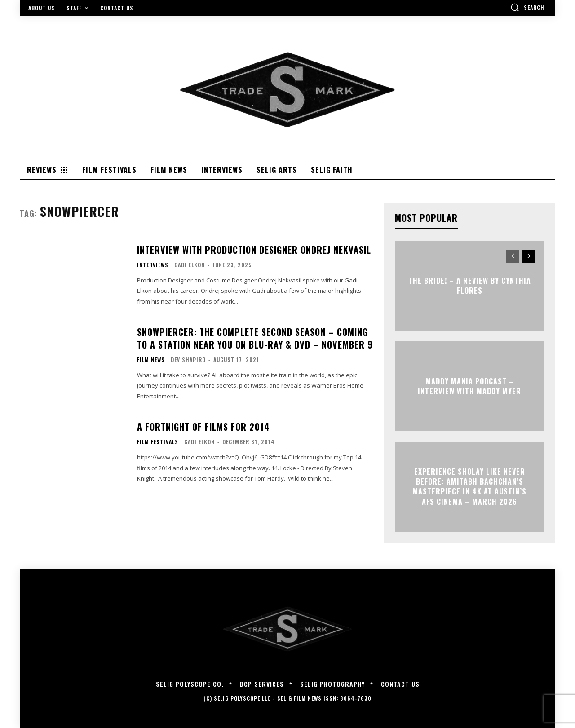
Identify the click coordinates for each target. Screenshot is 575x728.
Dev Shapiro (188, 360)
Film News (151, 360)
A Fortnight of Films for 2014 (203, 427)
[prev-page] (513, 256)
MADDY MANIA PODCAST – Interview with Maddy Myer (469, 386)
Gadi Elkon (190, 265)
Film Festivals (158, 442)
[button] (527, 7)
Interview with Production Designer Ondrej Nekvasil (254, 250)
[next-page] (529, 256)
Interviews (153, 265)
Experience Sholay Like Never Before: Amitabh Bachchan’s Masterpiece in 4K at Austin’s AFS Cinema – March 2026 (469, 487)
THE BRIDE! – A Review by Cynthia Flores (470, 285)
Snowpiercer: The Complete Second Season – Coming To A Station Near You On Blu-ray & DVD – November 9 (255, 338)
